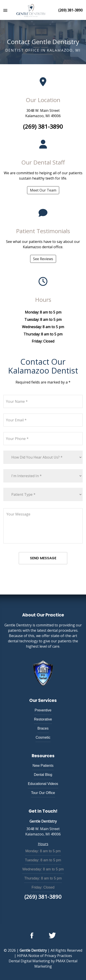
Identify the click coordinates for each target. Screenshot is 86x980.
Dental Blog (43, 775)
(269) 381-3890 (70, 10)
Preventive (43, 710)
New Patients (43, 766)
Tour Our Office (43, 793)
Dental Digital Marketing (29, 961)
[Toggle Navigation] (7, 10)
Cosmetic (43, 737)
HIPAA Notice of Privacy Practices (45, 956)
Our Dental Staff (43, 162)
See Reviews (43, 259)
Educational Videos (43, 784)
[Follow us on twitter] (52, 935)
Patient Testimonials (43, 231)
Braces (43, 728)
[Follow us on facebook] (32, 935)
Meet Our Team (43, 190)
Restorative (43, 719)
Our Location (43, 100)
